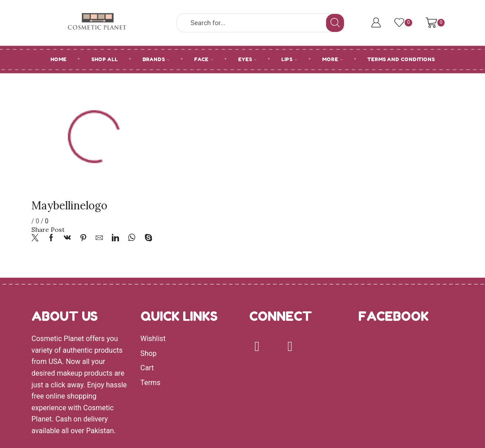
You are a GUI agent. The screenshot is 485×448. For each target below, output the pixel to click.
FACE (204, 59)
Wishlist (153, 339)
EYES (247, 59)
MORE (333, 59)
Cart (147, 368)
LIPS (289, 59)
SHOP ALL (104, 59)
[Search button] (335, 23)
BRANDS (156, 59)
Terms (151, 383)
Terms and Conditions (401, 59)
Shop (149, 353)
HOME (58, 59)
